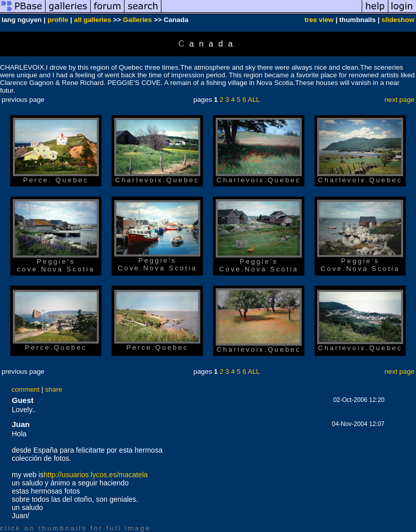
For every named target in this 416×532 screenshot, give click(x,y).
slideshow (398, 20)
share (54, 389)
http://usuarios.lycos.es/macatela (96, 475)
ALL (254, 100)
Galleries (137, 20)
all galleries (93, 20)
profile (58, 20)
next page (399, 100)
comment (25, 389)
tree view (319, 20)
